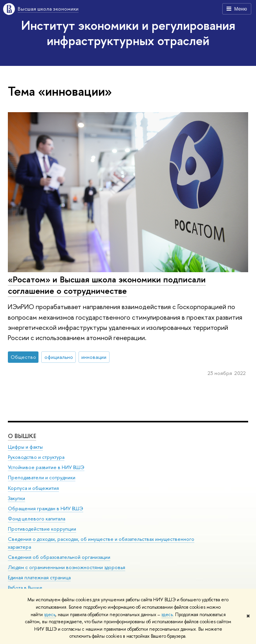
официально (59, 357)
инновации (94, 357)
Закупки (16, 498)
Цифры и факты (25, 447)
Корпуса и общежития (33, 488)
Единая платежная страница (39, 578)
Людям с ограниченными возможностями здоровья (67, 567)
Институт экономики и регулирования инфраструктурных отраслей (128, 33)
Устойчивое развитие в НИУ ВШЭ (46, 467)
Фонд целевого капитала (37, 519)
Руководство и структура (36, 457)
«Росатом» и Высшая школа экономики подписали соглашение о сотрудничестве (107, 285)
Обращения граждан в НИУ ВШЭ (46, 508)
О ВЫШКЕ (22, 436)
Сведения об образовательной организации (59, 557)
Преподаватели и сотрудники (42, 478)
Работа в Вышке (25, 588)
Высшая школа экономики (48, 9)
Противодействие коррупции (42, 529)
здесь (50, 615)
